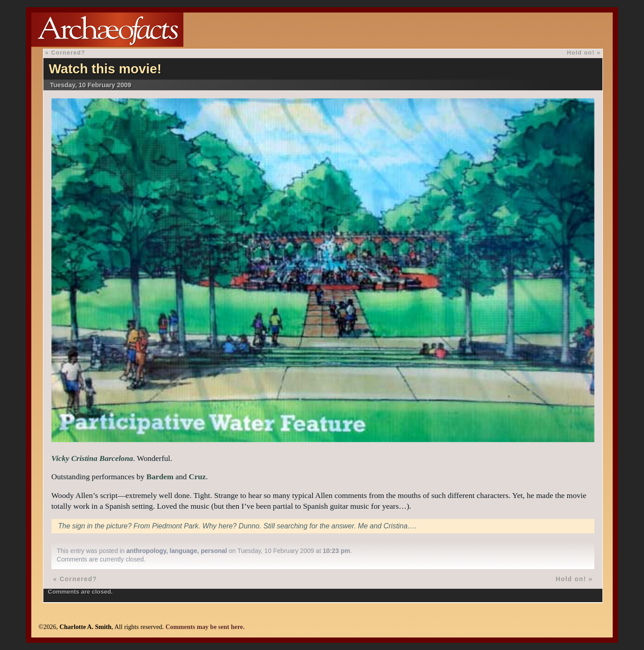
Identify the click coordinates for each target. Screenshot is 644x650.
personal (214, 551)
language (183, 551)
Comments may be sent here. (205, 627)
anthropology (146, 551)
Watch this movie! (105, 69)
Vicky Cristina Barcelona (92, 458)
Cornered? (68, 53)
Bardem (160, 477)
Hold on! (581, 53)
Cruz (197, 477)
